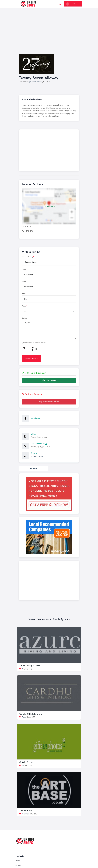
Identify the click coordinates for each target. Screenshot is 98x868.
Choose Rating (27, 257)
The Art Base (25, 811)
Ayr (29, 82)
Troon (24, 717)
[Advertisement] (49, 34)
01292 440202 (37, 456)
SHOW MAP (49, 206)
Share (33, 468)
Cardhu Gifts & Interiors (31, 714)
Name (24, 269)
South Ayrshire (37, 82)
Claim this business (49, 380)
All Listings (19, 865)
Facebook (35, 418)
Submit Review (32, 359)
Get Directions (39, 444)
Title (23, 294)
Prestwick (25, 814)
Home (18, 861)
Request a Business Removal (49, 402)
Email (24, 281)
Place (24, 306)
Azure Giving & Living (30, 666)
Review (24, 318)
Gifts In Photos (26, 762)
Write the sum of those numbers (34, 343)
